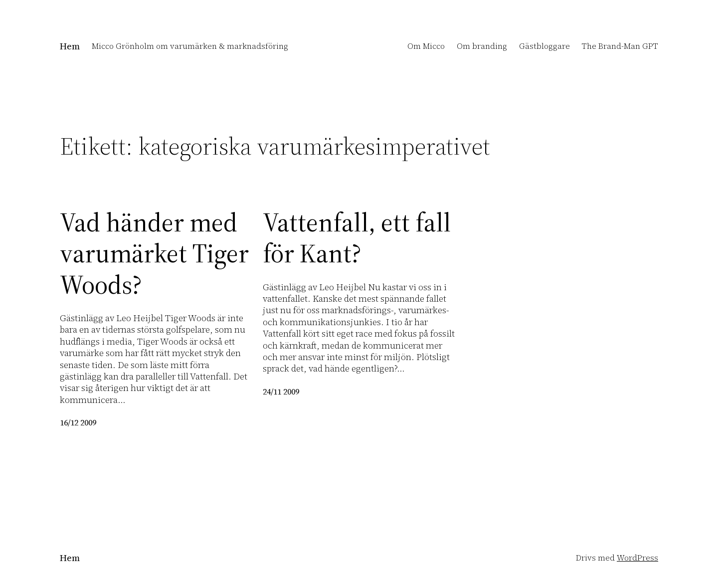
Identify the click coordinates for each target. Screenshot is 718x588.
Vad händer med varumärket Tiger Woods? (154, 254)
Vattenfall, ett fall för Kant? (357, 238)
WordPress (637, 558)
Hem (70, 46)
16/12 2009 (78, 422)
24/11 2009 (281, 392)
